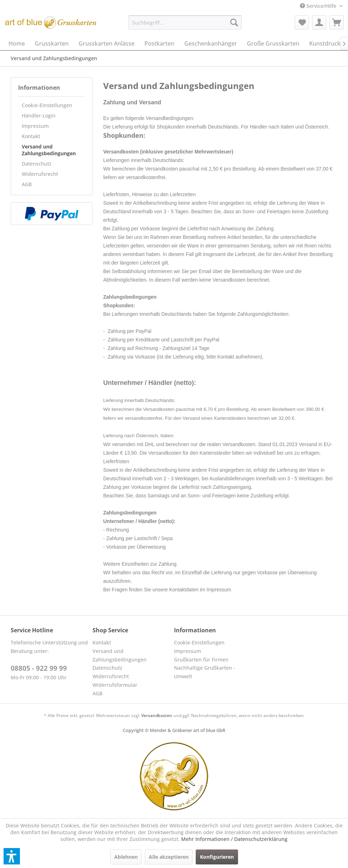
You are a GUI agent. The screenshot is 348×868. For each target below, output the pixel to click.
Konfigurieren (217, 857)
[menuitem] (321, 6)
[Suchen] (234, 22)
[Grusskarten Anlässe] (107, 43)
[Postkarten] (159, 43)
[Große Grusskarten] (273, 43)
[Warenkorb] (337, 22)
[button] (12, 856)
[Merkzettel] (302, 22)
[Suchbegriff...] (185, 22)
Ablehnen (126, 857)
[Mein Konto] (319, 22)
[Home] (17, 43)
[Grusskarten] (52, 43)
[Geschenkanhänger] (211, 43)
